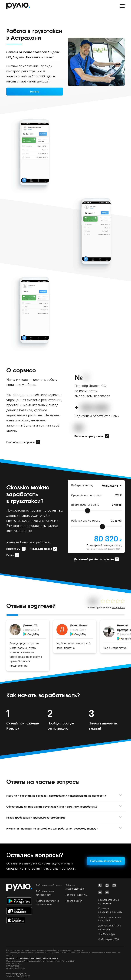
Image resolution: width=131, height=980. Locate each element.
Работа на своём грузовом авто (45, 893)
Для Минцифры (107, 934)
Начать (35, 91)
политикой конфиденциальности (69, 950)
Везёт (10, 555)
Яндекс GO (13, 549)
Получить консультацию (106, 861)
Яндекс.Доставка (41, 549)
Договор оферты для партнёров (110, 927)
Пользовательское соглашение (109, 902)
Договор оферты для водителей (110, 919)
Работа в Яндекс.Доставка (75, 887)
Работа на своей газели (49, 885)
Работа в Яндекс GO (77, 895)
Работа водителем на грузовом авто (48, 903)
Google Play (118, 607)
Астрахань (110, 485)
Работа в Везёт (74, 901)
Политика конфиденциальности (110, 910)
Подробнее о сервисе (21, 442)
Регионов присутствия (89, 436)
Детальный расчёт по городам (94, 559)
